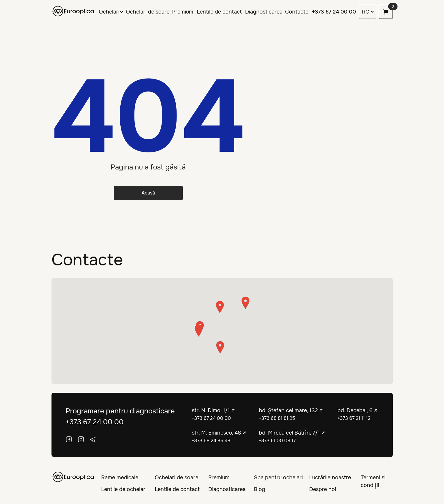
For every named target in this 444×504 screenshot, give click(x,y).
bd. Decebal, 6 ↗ (358, 410)
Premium (183, 12)
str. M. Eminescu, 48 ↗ (219, 433)
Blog (260, 489)
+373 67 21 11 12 (354, 418)
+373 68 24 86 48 (211, 441)
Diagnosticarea (264, 12)
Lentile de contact (219, 12)
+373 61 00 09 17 (277, 441)
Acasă (148, 193)
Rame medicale (120, 478)
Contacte (297, 12)
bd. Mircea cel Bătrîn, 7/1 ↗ (292, 433)
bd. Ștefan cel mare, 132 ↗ (291, 410)
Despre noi (323, 489)
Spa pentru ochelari (278, 478)
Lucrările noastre (330, 478)
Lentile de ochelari (124, 489)
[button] (220, 347)
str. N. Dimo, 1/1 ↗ (213, 410)
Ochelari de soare (148, 12)
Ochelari (109, 12)
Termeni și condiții (373, 481)
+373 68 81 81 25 (277, 418)
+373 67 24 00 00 (334, 12)
